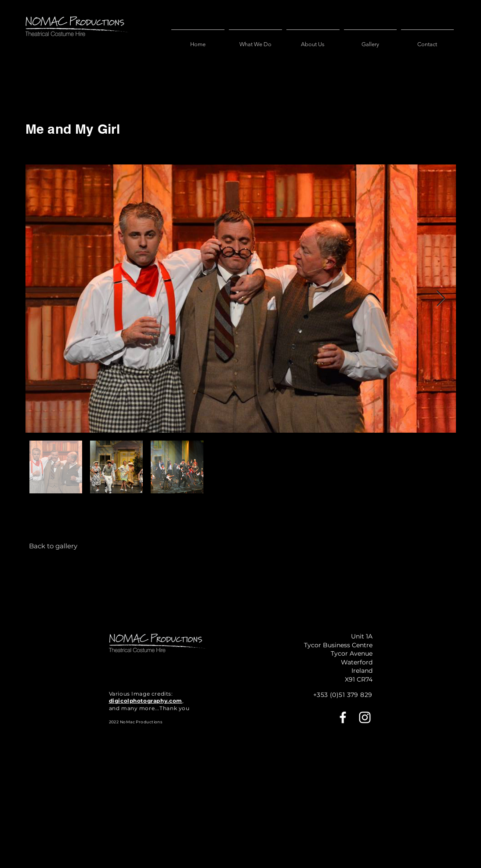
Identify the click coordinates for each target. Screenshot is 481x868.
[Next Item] (441, 299)
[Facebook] (343, 717)
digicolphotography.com (146, 701)
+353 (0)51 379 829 (343, 695)
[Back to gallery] (53, 546)
